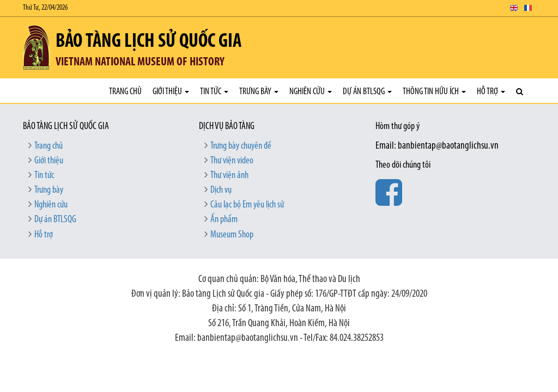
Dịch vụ (221, 190)
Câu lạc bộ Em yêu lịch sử (247, 205)
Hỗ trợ (491, 92)
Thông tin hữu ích (434, 92)
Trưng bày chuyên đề (241, 146)
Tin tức (214, 92)
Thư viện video (232, 161)
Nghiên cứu (311, 92)
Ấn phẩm (224, 220)
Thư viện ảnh (229, 176)
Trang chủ (125, 92)
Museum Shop (232, 235)
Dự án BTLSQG (367, 92)
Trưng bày (259, 92)
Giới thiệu (171, 92)
